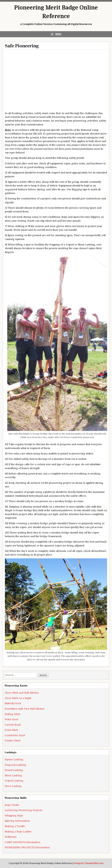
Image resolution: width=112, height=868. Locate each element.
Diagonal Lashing (15, 765)
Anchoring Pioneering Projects (24, 810)
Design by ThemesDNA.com (89, 863)
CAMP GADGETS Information (22, 842)
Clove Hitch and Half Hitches (22, 693)
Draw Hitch (11, 730)
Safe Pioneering (22, 46)
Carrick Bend (13, 725)
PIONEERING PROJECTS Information (27, 847)
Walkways (11, 837)
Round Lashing (14, 770)
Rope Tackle (12, 805)
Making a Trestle (15, 826)
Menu (58, 34)
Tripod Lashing (14, 781)
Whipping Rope (14, 816)
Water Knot (11, 719)
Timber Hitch (13, 741)
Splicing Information (17, 821)
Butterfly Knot (13, 703)
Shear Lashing (13, 775)
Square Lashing (14, 759)
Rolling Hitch (13, 714)
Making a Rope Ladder (18, 832)
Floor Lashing (13, 786)
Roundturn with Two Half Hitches (25, 709)
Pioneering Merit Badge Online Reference (56, 12)
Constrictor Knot (15, 735)
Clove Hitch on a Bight (18, 698)
